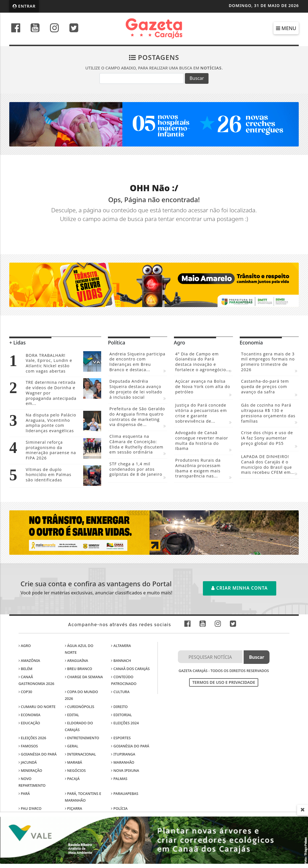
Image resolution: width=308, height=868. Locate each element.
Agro (25, 646)
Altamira (121, 646)
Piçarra (74, 808)
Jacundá (28, 762)
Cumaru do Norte (37, 707)
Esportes (121, 738)
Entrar (24, 6)
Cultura (120, 692)
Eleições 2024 (125, 723)
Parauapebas (125, 793)
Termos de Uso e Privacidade (224, 682)
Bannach (121, 660)
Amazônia (29, 660)
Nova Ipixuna (125, 770)
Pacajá (72, 779)
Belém (26, 669)
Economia (30, 715)
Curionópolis (80, 707)
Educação (29, 723)
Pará (24, 793)
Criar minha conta (239, 588)
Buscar (197, 78)
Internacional (81, 754)
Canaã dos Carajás (130, 669)
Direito (119, 707)
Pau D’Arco (30, 808)
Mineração (30, 770)
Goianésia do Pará (130, 746)
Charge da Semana (84, 677)
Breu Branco (79, 669)
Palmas (119, 779)
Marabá (74, 762)
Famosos (28, 746)
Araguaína (77, 660)
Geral (72, 746)
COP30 (25, 692)
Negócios (75, 770)
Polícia (119, 808)
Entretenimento (82, 738)
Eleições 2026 (32, 738)
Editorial (121, 715)
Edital (72, 715)
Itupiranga (123, 754)
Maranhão (123, 762)
